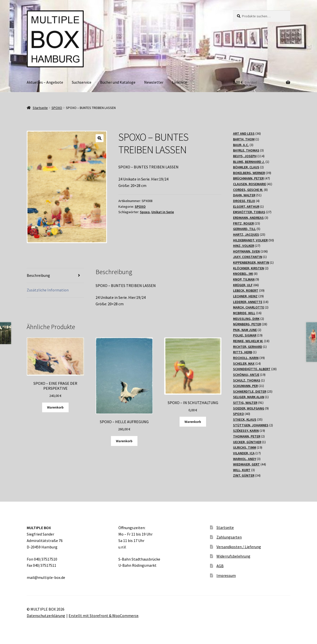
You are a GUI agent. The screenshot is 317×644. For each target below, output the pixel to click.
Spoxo (145, 212)
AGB (220, 566)
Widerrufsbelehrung (233, 556)
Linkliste (180, 82)
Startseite (40, 108)
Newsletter (154, 82)
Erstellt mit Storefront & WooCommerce (104, 616)
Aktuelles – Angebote (45, 82)
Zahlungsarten (229, 537)
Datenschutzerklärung (46, 616)
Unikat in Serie (163, 212)
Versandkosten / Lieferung (239, 547)
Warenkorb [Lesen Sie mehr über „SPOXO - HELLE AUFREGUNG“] (124, 441)
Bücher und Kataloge (118, 82)
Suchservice (82, 82)
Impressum (226, 575)
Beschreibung (38, 275)
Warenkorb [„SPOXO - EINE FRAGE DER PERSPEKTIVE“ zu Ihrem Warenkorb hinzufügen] (55, 407)
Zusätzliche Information (48, 290)
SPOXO (57, 108)
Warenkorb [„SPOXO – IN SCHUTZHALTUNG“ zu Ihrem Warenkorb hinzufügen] (193, 422)
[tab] (55, 276)
